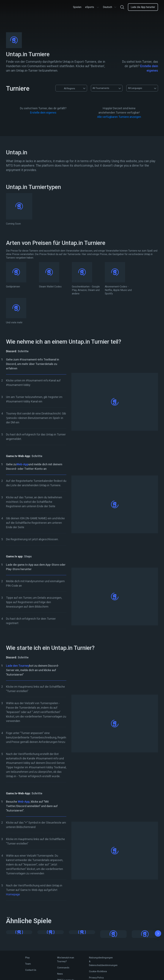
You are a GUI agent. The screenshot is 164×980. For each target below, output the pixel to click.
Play (27, 958)
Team (28, 964)
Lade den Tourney (18, 666)
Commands (63, 968)
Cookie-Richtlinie (98, 971)
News (60, 974)
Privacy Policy (96, 978)
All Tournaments (101, 88)
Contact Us (31, 970)
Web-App (22, 464)
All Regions (66, 88)
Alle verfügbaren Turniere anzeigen (119, 117)
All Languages (135, 88)
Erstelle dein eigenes (43, 113)
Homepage (13, 894)
